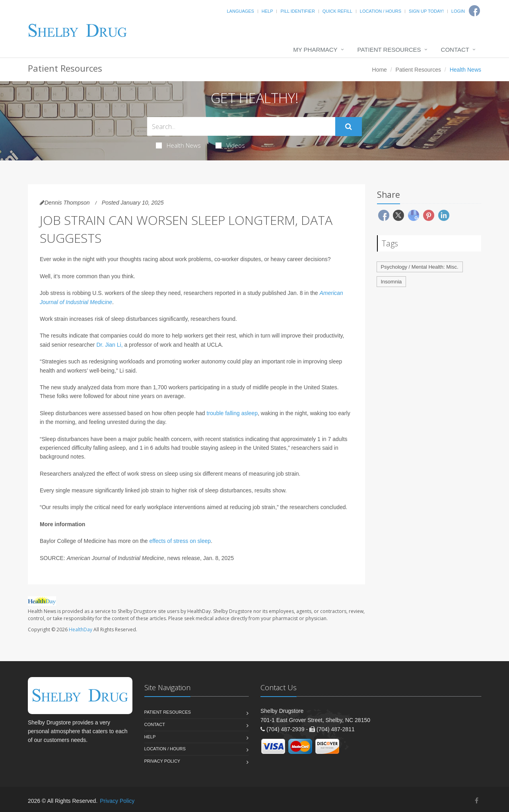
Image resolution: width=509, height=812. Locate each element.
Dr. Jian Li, (109, 345)
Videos (230, 145)
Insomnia (391, 282)
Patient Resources (389, 50)
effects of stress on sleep (180, 541)
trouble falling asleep (232, 413)
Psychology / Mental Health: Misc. (420, 267)
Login (458, 11)
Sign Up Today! (426, 11)
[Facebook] (477, 801)
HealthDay (81, 629)
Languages (240, 11)
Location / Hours (381, 11)
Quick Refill (337, 11)
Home (380, 70)
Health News (178, 145)
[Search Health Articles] (241, 126)
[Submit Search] (349, 127)
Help (267, 11)
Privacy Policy (162, 761)
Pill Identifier (297, 11)
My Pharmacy (315, 50)
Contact (455, 50)
